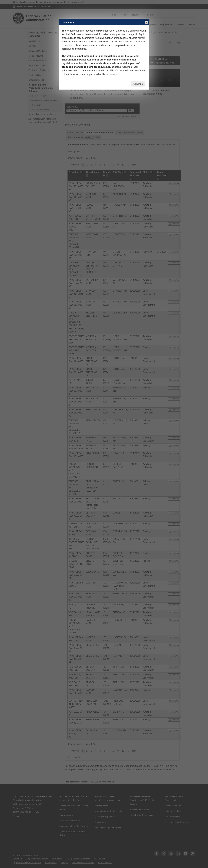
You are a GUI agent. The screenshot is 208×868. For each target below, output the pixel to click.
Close (146, 22)
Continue (138, 84)
